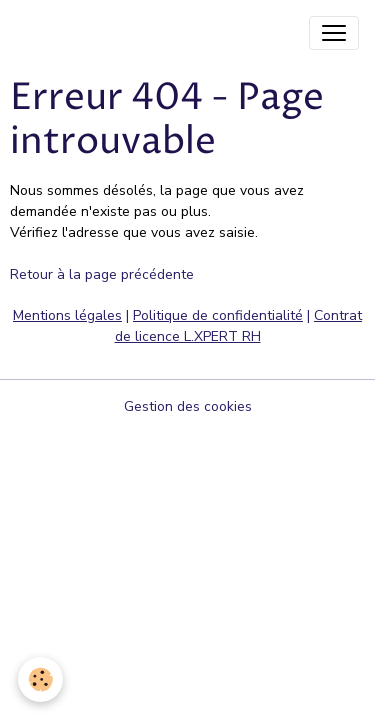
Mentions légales (67, 315)
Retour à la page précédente (102, 274)
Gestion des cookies (188, 406)
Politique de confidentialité (218, 315)
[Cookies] (40, 679)
